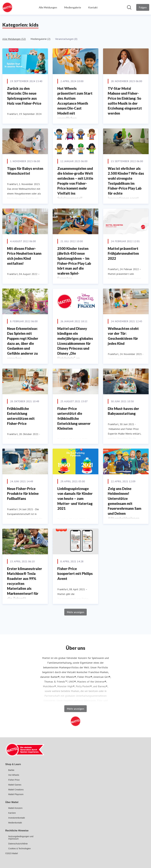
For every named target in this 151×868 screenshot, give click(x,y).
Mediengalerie (73, 7)
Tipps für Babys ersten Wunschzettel (25, 171)
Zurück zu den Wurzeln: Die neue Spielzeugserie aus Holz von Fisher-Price (24, 96)
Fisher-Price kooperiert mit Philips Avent (75, 574)
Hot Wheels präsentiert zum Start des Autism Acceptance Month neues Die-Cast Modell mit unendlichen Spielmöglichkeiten (75, 106)
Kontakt (93, 7)
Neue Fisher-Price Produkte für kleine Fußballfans (23, 494)
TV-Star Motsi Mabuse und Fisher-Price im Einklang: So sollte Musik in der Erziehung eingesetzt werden (125, 101)
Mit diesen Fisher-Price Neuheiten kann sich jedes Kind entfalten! (24, 256)
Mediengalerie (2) (40, 39)
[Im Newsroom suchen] (129, 7)
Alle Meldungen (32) (14, 39)
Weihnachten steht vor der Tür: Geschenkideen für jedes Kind (123, 336)
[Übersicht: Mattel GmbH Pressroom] (7, 7)
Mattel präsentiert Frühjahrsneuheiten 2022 (123, 253)
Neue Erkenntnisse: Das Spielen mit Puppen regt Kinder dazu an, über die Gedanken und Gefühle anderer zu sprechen (23, 343)
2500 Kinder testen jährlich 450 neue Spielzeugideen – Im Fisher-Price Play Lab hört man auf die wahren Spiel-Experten (74, 263)
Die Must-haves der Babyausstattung (123, 411)
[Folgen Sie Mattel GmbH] (143, 7)
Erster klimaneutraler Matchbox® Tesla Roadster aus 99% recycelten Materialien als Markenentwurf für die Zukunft (25, 584)
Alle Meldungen (48, 7)
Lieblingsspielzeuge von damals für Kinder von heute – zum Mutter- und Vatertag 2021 (75, 498)
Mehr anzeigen (75, 612)
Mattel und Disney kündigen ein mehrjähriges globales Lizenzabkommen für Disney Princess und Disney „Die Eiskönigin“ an (75, 343)
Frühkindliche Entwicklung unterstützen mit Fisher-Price (21, 416)
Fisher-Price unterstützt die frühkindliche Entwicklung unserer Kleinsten (74, 418)
